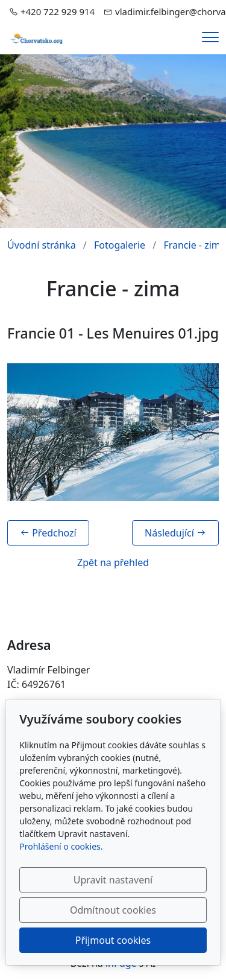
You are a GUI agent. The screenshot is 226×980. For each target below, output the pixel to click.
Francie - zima (194, 245)
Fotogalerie (120, 245)
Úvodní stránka (42, 245)
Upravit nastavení (113, 880)
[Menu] (210, 37)
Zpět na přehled (113, 562)
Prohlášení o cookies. (61, 846)
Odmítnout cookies (113, 910)
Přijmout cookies (113, 940)
